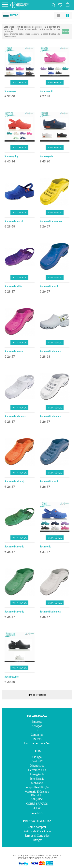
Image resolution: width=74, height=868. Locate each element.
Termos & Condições (37, 836)
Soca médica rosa (14, 351)
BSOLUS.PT (51, 858)
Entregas (37, 840)
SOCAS (37, 808)
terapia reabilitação (37, 787)
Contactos (37, 735)
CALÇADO (37, 799)
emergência (37, 774)
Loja (37, 730)
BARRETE (37, 795)
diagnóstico (37, 766)
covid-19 (37, 761)
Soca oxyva (10, 91)
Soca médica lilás (13, 286)
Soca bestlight (12, 677)
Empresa (37, 722)
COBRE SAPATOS (37, 804)
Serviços (37, 726)
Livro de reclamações (37, 743)
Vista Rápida (19, 82)
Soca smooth (46, 91)
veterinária (37, 813)
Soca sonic (45, 547)
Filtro (14, 15)
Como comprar (37, 827)
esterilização (37, 779)
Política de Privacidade (37, 831)
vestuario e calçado (37, 792)
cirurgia (37, 757)
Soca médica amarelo (51, 221)
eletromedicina (37, 770)
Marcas (37, 739)
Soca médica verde (14, 547)
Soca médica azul (14, 221)
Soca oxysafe (46, 156)
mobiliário (37, 783)
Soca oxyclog (11, 156)
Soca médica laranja (15, 482)
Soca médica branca (50, 351)
